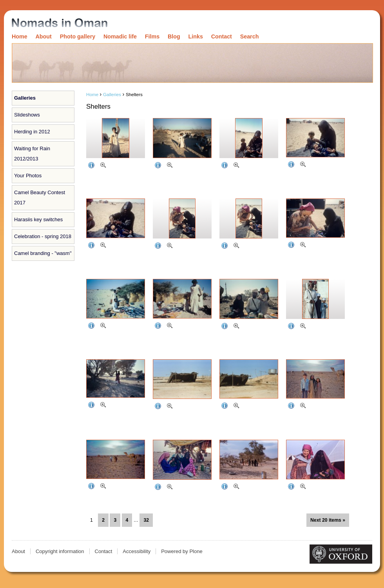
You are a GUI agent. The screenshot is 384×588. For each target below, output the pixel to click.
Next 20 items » (328, 520)
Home (20, 36)
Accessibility (137, 551)
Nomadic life (120, 36)
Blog (174, 36)
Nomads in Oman (60, 23)
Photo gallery (78, 36)
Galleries (25, 98)
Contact (222, 36)
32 (146, 520)
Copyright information (60, 551)
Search (250, 36)
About (44, 36)
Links (196, 36)
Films (152, 36)
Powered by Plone (182, 551)
